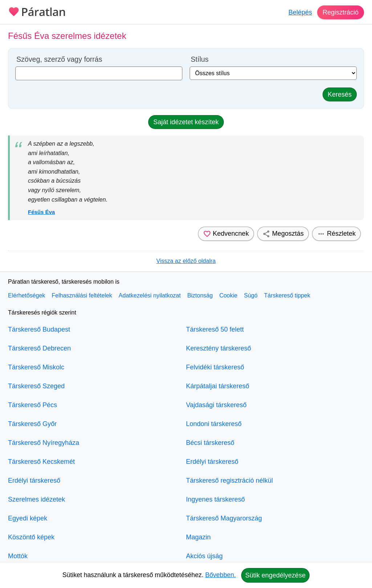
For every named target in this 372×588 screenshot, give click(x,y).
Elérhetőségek (27, 295)
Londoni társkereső (214, 424)
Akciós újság (204, 556)
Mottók (18, 556)
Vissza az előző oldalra (186, 261)
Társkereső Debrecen (39, 348)
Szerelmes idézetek (37, 499)
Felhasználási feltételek (82, 295)
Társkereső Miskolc (36, 367)
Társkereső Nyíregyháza (44, 443)
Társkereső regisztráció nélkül (229, 480)
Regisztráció (341, 12)
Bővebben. (221, 575)
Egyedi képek (28, 518)
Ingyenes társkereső (215, 499)
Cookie (229, 295)
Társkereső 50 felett (215, 329)
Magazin (198, 537)
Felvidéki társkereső (215, 367)
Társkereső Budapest (39, 329)
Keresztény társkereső (219, 348)
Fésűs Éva (41, 212)
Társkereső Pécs (33, 405)
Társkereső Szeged (36, 386)
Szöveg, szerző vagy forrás (59, 59)
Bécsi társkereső (210, 443)
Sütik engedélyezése (275, 575)
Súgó (250, 295)
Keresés (340, 94)
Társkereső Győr (32, 424)
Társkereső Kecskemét (41, 462)
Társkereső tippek (287, 295)
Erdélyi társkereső (34, 480)
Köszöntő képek (31, 537)
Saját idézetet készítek (186, 122)
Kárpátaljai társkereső (218, 386)
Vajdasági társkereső (216, 405)
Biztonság (200, 295)
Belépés (300, 12)
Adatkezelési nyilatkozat (150, 295)
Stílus (200, 59)
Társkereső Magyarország (224, 518)
